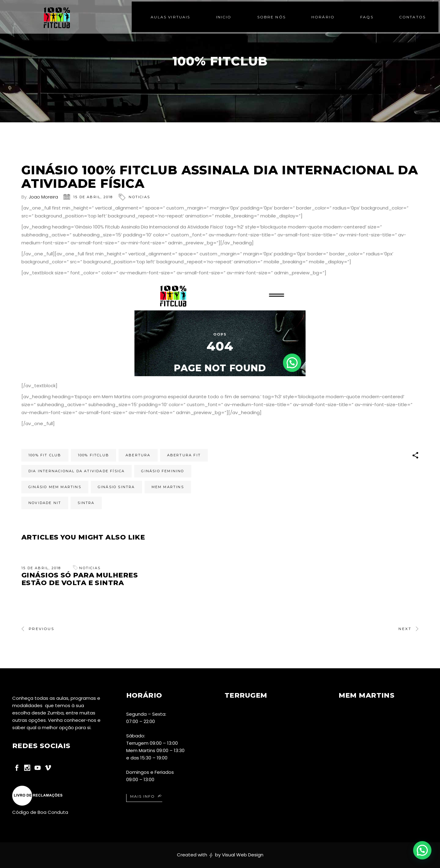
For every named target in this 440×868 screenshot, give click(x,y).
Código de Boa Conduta (40, 812)
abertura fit (184, 455)
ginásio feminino (163, 471)
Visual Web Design (243, 855)
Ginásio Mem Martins (55, 487)
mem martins (168, 487)
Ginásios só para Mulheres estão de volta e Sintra (80, 579)
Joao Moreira (43, 197)
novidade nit (45, 503)
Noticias (139, 197)
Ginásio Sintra (116, 487)
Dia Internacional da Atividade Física (77, 471)
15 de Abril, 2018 (93, 197)
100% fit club (45, 455)
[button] (422, 850)
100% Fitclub (94, 455)
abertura (138, 455)
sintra (86, 503)
